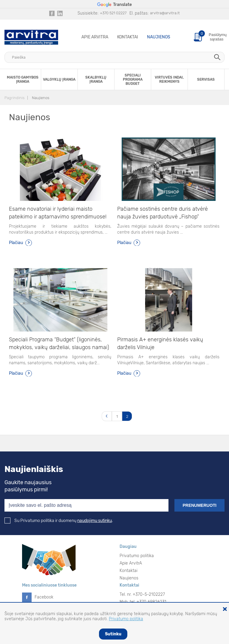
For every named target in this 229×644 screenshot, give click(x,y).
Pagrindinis (14, 98)
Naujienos (159, 37)
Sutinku (113, 634)
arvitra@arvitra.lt (165, 13)
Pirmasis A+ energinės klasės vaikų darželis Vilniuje (160, 343)
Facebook (44, 597)
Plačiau (16, 243)
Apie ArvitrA (95, 37)
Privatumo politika (137, 556)
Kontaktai (128, 37)
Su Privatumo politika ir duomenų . (59, 521)
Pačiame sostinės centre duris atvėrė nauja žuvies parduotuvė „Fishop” (163, 213)
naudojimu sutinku (95, 521)
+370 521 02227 (113, 13)
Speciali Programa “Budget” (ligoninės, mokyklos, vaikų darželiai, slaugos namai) (59, 343)
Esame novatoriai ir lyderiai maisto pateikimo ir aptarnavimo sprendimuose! (58, 213)
